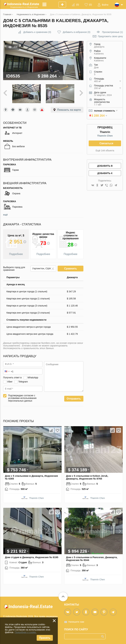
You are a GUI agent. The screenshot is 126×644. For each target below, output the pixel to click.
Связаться (106, 143)
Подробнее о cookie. (26, 632)
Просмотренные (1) (112, 32)
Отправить (74, 399)
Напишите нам (76, 622)
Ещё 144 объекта (105, 151)
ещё (5, 215)
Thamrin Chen (105, 136)
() (78, 5)
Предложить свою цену (110, 36)
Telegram (23, 382)
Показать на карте (69, 110)
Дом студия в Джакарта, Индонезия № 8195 (32, 557)
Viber (10, 382)
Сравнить (70, 269)
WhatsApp (33, 378)
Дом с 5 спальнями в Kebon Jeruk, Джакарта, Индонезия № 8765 (87, 477)
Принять (45, 638)
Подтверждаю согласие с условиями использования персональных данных (22, 398)
